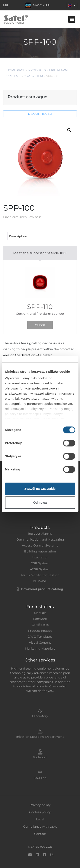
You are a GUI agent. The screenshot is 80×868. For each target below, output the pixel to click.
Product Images (40, 631)
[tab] (18, 236)
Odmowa (40, 502)
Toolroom (40, 757)
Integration (40, 557)
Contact (40, 834)
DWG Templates (40, 637)
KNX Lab (40, 778)
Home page (16, 70)
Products (37, 70)
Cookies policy (40, 812)
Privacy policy (40, 805)
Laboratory (40, 716)
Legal (40, 819)
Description (18, 236)
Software (40, 619)
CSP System (33, 76)
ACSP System (40, 569)
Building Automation (40, 551)
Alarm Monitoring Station (40, 575)
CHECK (40, 325)
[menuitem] (72, 5)
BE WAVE (40, 581)
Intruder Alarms (40, 534)
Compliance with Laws (40, 827)
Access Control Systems (40, 545)
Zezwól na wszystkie (40, 489)
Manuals (40, 613)
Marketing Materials (40, 649)
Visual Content (40, 643)
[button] (72, 19)
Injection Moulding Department (40, 737)
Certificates (40, 625)
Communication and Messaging (40, 539)
